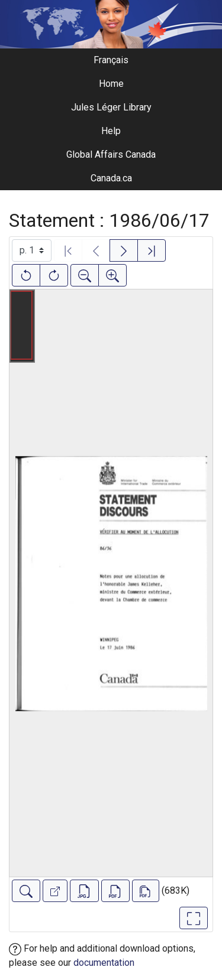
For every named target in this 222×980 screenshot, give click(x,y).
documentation (104, 963)
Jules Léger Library (111, 107)
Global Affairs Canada (111, 154)
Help (111, 131)
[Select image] (32, 250)
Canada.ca (111, 178)
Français (111, 60)
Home (111, 84)
